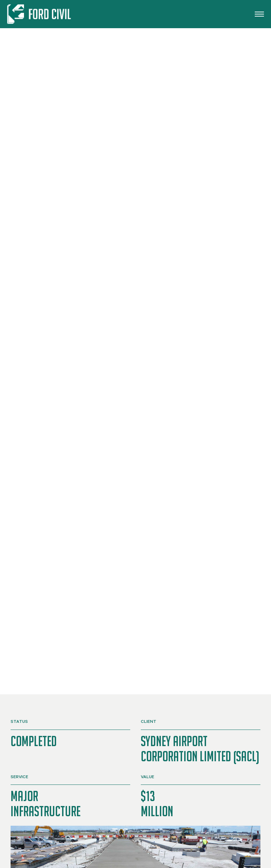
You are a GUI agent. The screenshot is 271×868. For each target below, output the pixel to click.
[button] (259, 14)
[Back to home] (40, 14)
